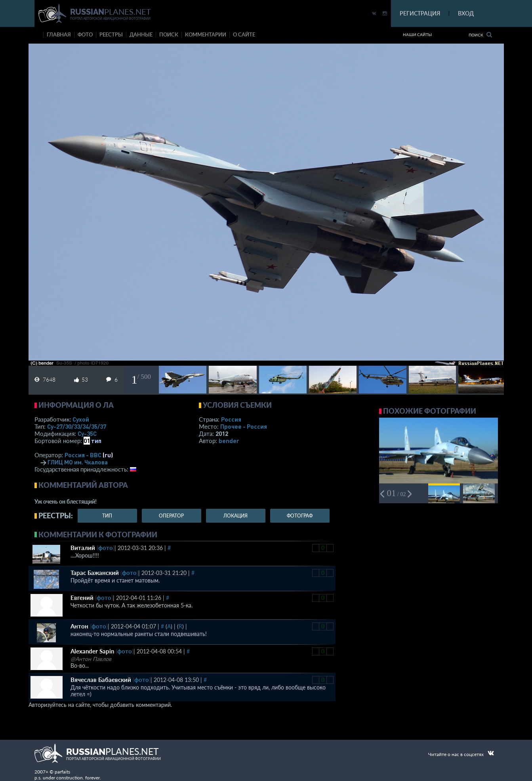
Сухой (81, 419)
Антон (79, 626)
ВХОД (466, 13)
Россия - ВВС (83, 455)
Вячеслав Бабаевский (101, 680)
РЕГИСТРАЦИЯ (420, 13)
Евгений (82, 598)
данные (141, 34)
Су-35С (87, 433)
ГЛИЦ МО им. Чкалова (78, 462)
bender (229, 441)
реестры (111, 34)
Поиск (480, 35)
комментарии (206, 34)
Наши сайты (417, 34)
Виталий (83, 548)
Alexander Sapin (92, 651)
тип (96, 441)
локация (235, 516)
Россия (231, 419)
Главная (59, 34)
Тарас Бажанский (95, 573)
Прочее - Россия (244, 426)
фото (85, 34)
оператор (171, 516)
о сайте (244, 34)
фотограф (300, 516)
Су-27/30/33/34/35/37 (77, 426)
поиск (169, 34)
